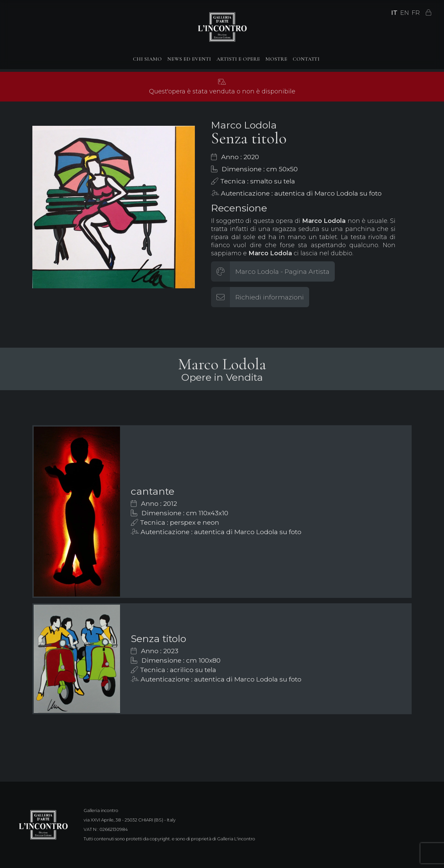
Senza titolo (158, 639)
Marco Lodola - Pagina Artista (282, 271)
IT (394, 13)
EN (405, 13)
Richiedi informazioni (270, 297)
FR (416, 13)
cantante (153, 491)
